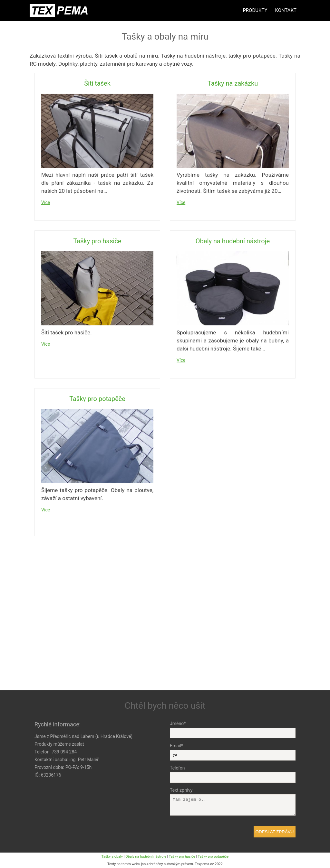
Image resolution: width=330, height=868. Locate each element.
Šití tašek (97, 83)
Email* (176, 746)
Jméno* (178, 723)
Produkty (255, 10)
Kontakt (286, 10)
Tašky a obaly (112, 857)
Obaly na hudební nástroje (233, 241)
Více (46, 202)
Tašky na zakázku (233, 83)
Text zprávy (181, 790)
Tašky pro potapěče (97, 399)
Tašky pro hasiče (97, 241)
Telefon (177, 768)
